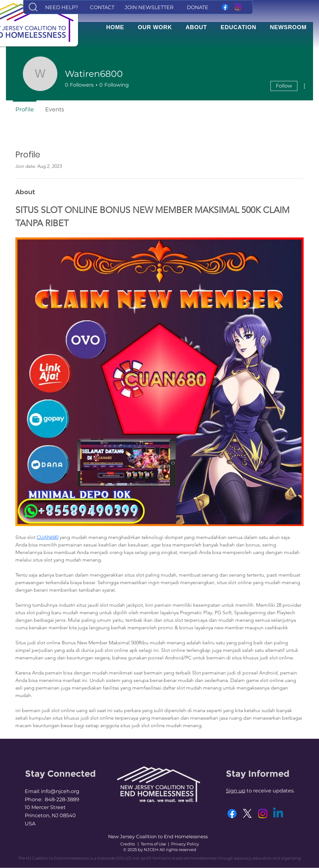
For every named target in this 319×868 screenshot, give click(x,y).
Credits (128, 844)
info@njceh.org (60, 791)
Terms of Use (153, 844)
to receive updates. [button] (270, 791)
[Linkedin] (278, 814)
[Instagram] (238, 7)
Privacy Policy (185, 844)
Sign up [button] (236, 791)
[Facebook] (225, 7)
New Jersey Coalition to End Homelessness (158, 836)
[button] (33, 7)
